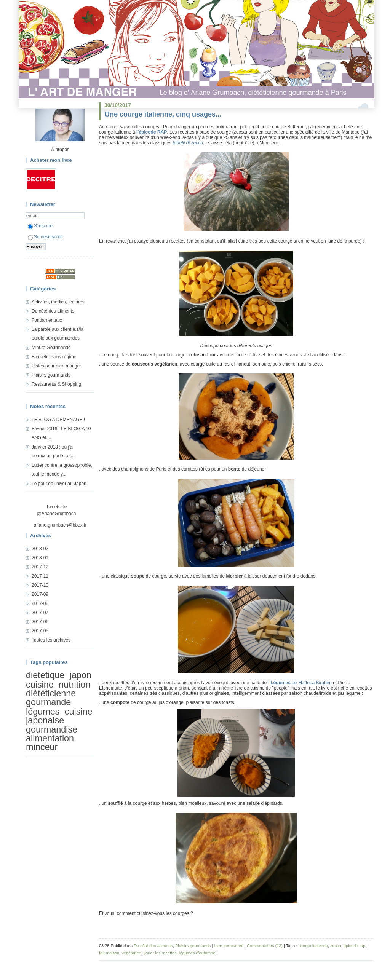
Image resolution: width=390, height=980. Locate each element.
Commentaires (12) (265, 946)
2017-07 (40, 613)
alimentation (50, 738)
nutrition (74, 685)
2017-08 (40, 603)
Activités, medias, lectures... (60, 302)
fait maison (109, 953)
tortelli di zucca (188, 143)
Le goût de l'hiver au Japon (59, 484)
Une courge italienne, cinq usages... (163, 114)
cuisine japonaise (59, 716)
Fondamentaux (47, 320)
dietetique (45, 675)
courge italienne (313, 946)
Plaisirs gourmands (51, 375)
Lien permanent (229, 946)
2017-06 (40, 622)
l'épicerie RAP (152, 132)
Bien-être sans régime (54, 357)
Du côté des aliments (53, 311)
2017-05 (40, 631)
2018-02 (40, 549)
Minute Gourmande (51, 348)
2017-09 (40, 594)
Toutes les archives (51, 640)
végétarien (131, 953)
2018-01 (40, 558)
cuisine (40, 685)
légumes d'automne (197, 953)
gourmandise (52, 729)
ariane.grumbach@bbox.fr (60, 525)
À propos (60, 150)
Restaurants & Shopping (56, 384)
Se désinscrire (45, 237)
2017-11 (40, 576)
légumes (43, 712)
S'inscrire (40, 226)
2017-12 (40, 567)
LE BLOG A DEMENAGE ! (58, 420)
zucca (336, 946)
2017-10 (40, 585)
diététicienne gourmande (51, 698)
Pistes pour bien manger (56, 366)
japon (81, 675)
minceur (42, 747)
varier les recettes (160, 953)
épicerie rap (354, 946)
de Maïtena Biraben (301, 683)
